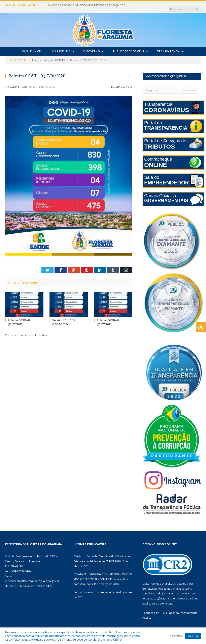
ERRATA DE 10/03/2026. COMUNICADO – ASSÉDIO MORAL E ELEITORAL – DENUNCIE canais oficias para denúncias (103, 575)
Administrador (19, 83)
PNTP (159, 609)
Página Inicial (33, 47)
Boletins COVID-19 (122, 83)
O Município (61, 47)
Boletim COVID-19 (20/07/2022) (108, 318)
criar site (167, 579)
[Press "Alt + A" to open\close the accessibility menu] (201, 327)
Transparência (168, 47)
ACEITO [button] (193, 636)
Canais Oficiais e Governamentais (94, 588)
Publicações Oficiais (128, 47)
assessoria (185, 585)
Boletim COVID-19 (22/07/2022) (64, 318)
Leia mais (64, 639)
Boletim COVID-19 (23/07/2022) (19, 318)
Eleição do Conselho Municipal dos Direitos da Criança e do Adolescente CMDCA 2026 (89, 5)
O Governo (91, 47)
